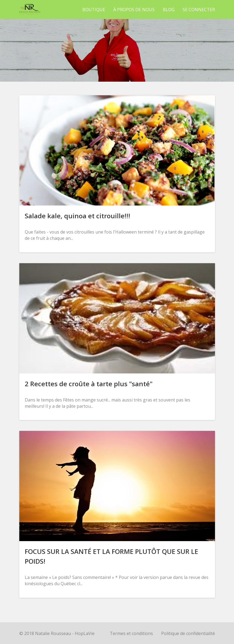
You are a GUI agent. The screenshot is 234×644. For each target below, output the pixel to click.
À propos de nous (134, 10)
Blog (169, 10)
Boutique (94, 10)
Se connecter (199, 10)
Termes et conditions (131, 633)
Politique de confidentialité (188, 633)
